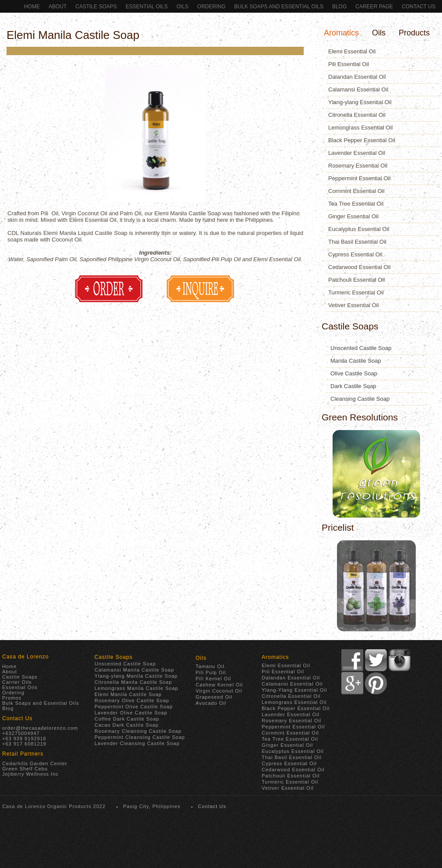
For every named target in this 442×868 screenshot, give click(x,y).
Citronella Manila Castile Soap (133, 682)
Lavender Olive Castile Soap (131, 713)
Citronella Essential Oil (357, 115)
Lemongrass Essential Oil (360, 128)
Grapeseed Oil (214, 697)
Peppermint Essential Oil (359, 178)
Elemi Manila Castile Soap (73, 35)
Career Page (374, 7)
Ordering (13, 693)
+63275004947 (21, 733)
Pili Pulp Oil (211, 672)
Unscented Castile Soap (361, 348)
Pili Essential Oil (349, 64)
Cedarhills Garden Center (35, 763)
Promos (12, 698)
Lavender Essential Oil (357, 153)
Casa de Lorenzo (25, 657)
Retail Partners (23, 754)
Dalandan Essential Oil (357, 77)
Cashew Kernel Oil (219, 685)
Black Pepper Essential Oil (362, 140)
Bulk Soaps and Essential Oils (279, 7)
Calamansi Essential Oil (358, 89)
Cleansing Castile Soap (360, 399)
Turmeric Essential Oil (356, 292)
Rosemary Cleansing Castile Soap (138, 731)
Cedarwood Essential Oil (359, 267)
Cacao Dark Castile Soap (127, 725)
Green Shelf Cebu (25, 769)
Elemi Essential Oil (352, 51)
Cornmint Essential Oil (356, 191)
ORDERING (212, 7)
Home (32, 7)
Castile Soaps (96, 7)
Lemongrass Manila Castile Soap (136, 688)
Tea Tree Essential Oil (356, 204)
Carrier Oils (17, 682)
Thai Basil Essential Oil (357, 242)
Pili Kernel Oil (213, 679)
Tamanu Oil (210, 666)
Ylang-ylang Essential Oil (360, 102)
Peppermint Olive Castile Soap (134, 707)
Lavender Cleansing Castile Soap (137, 743)
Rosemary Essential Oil (358, 166)
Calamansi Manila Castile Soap (134, 670)
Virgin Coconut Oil (219, 691)
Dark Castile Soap (353, 386)
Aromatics (341, 33)
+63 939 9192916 (24, 738)
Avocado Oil (211, 703)
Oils (182, 7)
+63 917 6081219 (24, 744)
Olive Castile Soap (354, 373)
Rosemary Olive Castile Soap (132, 700)
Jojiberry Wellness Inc (30, 774)
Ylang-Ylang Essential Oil (294, 690)
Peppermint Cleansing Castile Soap (140, 737)
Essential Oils (147, 7)
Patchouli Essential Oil (356, 280)
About (58, 7)
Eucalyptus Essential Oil (359, 229)
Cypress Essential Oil (355, 254)
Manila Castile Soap (356, 361)
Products (414, 33)
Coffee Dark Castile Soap (127, 719)
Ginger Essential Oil (353, 216)
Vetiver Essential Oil (354, 305)
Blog (339, 7)
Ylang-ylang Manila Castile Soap (136, 676)
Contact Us (419, 7)
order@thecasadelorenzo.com (40, 728)
